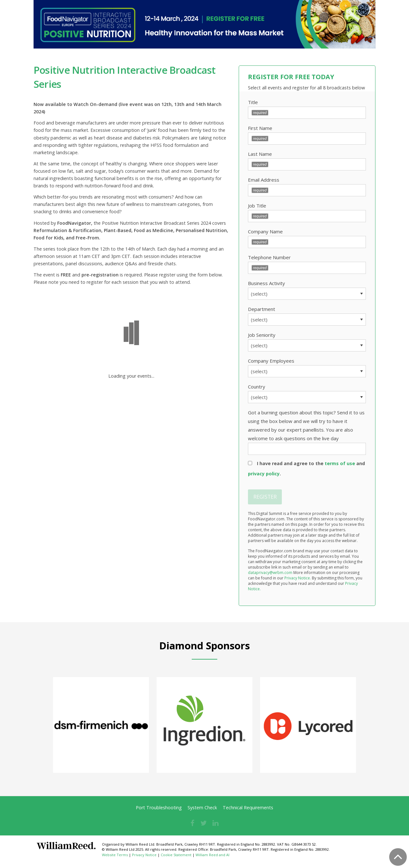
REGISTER (265, 497)
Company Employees (307, 367)
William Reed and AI (212, 855)
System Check (202, 808)
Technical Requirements (248, 808)
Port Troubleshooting (159, 808)
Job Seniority (307, 342)
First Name (307, 135)
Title (307, 109)
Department (307, 316)
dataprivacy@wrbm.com (270, 573)
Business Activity (307, 290)
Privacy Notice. (298, 578)
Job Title (307, 212)
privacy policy (264, 474)
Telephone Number (307, 264)
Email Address (307, 186)
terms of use (340, 463)
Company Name (307, 238)
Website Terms (115, 855)
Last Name (307, 161)
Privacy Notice (144, 855)
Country (307, 393)
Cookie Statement (176, 855)
